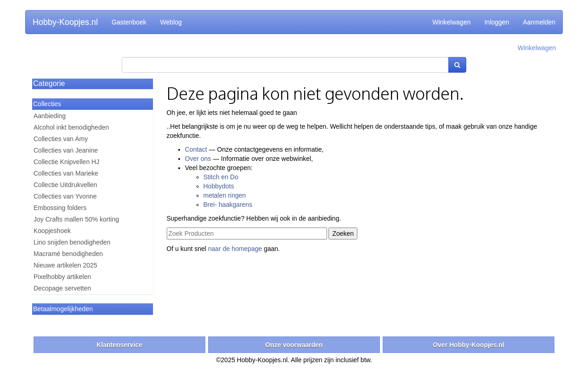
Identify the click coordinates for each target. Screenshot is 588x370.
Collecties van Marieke (66, 173)
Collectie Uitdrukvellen (65, 185)
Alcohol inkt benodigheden (71, 127)
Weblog (171, 22)
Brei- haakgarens (228, 205)
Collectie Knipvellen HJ (66, 162)
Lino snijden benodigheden (72, 242)
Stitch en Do (221, 177)
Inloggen (497, 22)
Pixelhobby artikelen (62, 277)
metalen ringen (225, 195)
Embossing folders (60, 208)
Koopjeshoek (52, 231)
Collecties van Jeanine (66, 150)
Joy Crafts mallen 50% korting (76, 219)
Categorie (49, 83)
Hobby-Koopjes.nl (65, 22)
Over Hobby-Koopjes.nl (469, 345)
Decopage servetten (62, 288)
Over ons (198, 159)
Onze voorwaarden (294, 345)
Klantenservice (119, 345)
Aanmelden (539, 22)
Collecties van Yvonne (65, 196)
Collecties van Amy (61, 139)
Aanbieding (50, 116)
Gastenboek (129, 22)
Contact (196, 149)
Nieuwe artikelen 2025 (65, 265)
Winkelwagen (451, 22)
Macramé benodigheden (68, 254)
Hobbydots (219, 186)
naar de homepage (235, 249)
